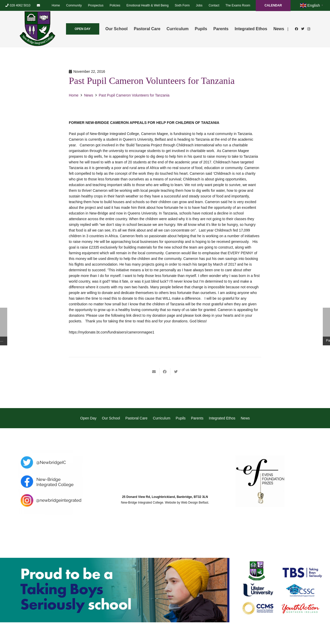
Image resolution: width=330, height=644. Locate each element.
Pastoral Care (136, 418)
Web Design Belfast (195, 503)
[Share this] (165, 372)
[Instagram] (309, 29)
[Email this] (154, 372)
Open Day (88, 418)
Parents (197, 418)
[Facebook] (296, 29)
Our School (111, 418)
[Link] (37, 29)
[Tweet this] (176, 372)
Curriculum (162, 418)
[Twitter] (303, 29)
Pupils (181, 418)
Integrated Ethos (222, 418)
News (245, 418)
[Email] (38, 5)
